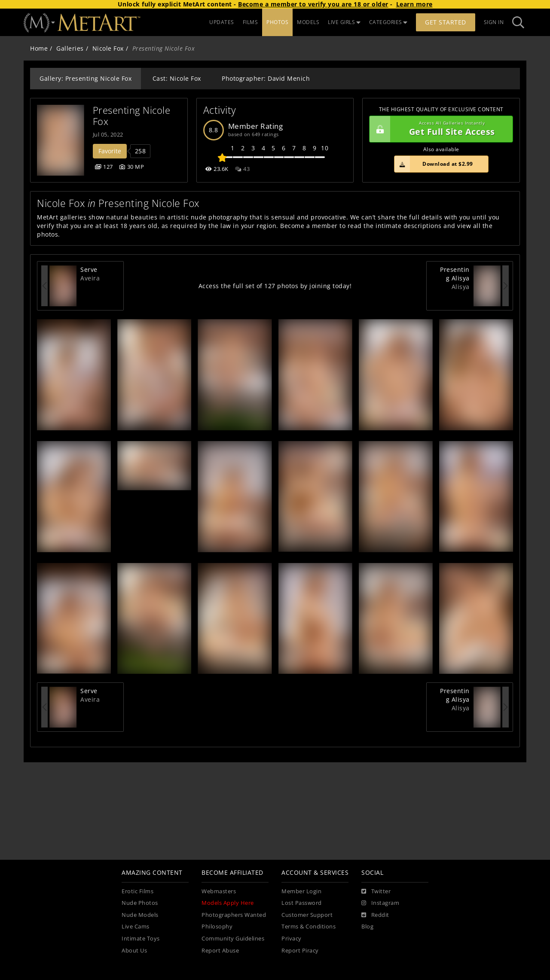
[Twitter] (376, 892)
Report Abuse (220, 951)
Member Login (301, 891)
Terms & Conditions (309, 927)
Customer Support (307, 915)
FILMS (251, 22)
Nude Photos (140, 903)
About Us (134, 951)
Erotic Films (137, 891)
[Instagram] (380, 903)
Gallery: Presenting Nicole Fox (86, 78)
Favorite (110, 151)
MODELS (308, 22)
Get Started (446, 22)
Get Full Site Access (439, 129)
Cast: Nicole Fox (177, 78)
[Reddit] (375, 915)
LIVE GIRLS (344, 22)
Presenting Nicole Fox (133, 116)
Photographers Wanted (234, 915)
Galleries (70, 48)
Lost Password (302, 903)
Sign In (494, 22)
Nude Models (140, 915)
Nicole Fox (108, 48)
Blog (367, 927)
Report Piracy (300, 951)
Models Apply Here (228, 903)
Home (39, 48)
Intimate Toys (141, 939)
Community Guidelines (233, 939)
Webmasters (219, 891)
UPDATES (222, 22)
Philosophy (217, 927)
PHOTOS (277, 22)
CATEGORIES (388, 22)
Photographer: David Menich (266, 78)
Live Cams (136, 927)
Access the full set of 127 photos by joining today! (275, 286)
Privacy (292, 939)
